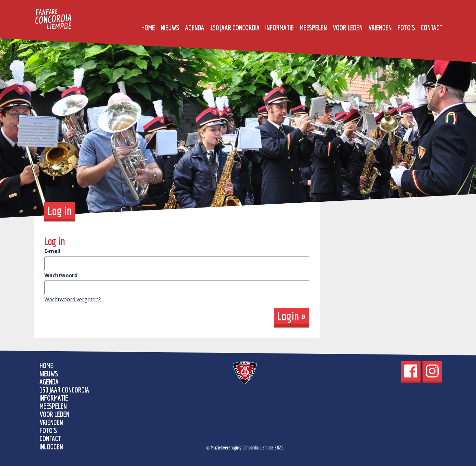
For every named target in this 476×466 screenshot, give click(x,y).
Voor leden (348, 27)
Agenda (195, 27)
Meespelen (313, 27)
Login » (291, 316)
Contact (432, 27)
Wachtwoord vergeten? (73, 299)
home (148, 27)
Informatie (280, 27)
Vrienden (380, 27)
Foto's (406, 27)
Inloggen (51, 446)
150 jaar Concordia (235, 27)
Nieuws (170, 27)
